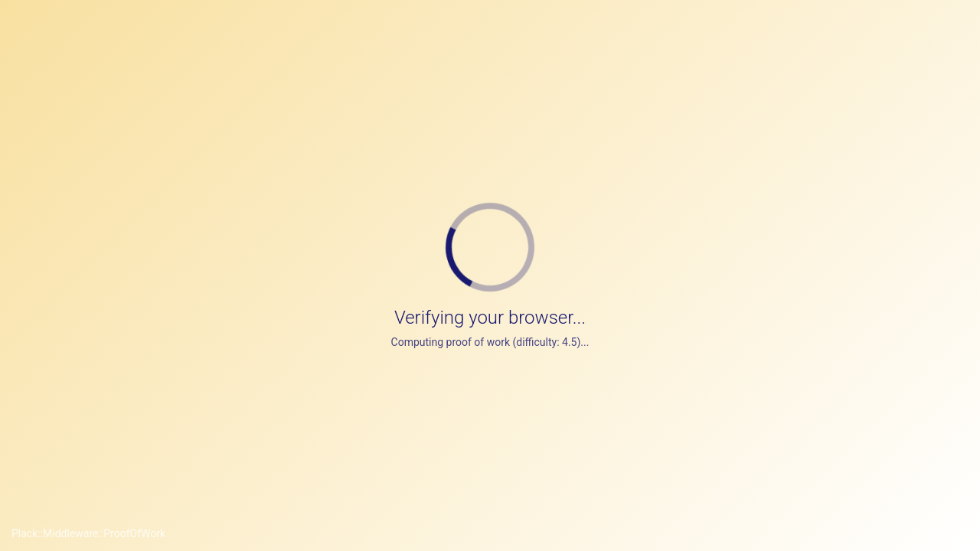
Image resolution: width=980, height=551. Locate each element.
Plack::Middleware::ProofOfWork (88, 533)
